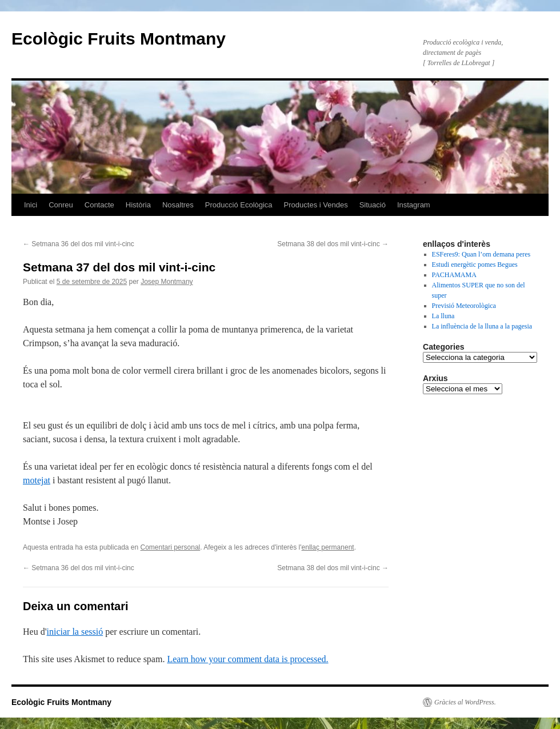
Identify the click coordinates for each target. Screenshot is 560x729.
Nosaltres (178, 205)
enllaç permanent (328, 547)
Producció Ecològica (239, 205)
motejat (37, 480)
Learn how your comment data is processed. (247, 659)
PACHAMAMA (454, 275)
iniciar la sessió (75, 632)
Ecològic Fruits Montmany (119, 39)
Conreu (61, 205)
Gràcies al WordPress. (465, 702)
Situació (373, 205)
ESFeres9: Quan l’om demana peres (481, 254)
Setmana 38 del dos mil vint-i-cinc (333, 244)
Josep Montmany (167, 282)
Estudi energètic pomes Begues (475, 265)
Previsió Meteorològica (464, 306)
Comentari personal (171, 547)
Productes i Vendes (316, 205)
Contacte (99, 205)
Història (138, 205)
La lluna (443, 316)
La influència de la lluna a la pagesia (482, 326)
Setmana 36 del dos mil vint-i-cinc (79, 244)
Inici (31, 205)
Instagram (414, 205)
